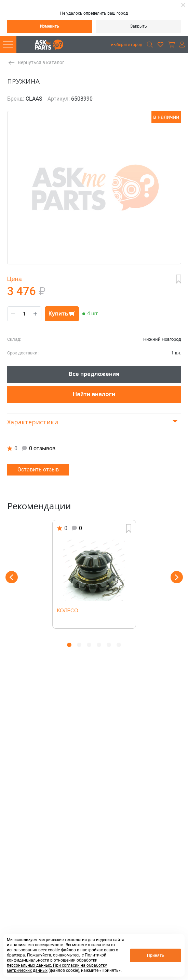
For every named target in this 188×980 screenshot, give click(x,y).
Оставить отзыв (38, 470)
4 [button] (99, 645)
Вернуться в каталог (41, 63)
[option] (94, 574)
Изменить (50, 26)
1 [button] (69, 645)
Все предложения (94, 374)
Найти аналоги (94, 394)
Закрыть (139, 26)
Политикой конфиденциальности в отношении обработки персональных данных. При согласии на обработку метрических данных (57, 963)
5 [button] (109, 645)
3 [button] (89, 645)
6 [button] (119, 645)
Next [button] (177, 577)
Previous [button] (12, 577)
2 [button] (79, 645)
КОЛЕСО (68, 611)
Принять (156, 955)
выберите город (127, 45)
